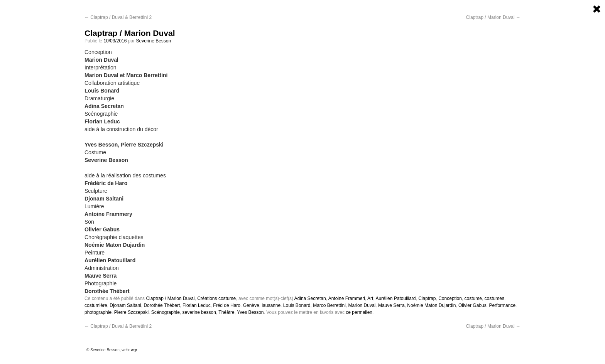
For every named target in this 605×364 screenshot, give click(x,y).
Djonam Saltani (125, 305)
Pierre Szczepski (131, 312)
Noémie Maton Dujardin (431, 305)
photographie (98, 312)
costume (473, 298)
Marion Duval (362, 305)
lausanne (271, 305)
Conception (450, 298)
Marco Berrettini (329, 305)
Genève (251, 305)
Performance (502, 305)
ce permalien (359, 312)
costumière (96, 305)
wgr (134, 350)
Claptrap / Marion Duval (493, 17)
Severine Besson (153, 41)
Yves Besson (250, 312)
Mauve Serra (391, 305)
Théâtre (226, 312)
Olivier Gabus (472, 305)
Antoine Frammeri (347, 298)
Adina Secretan (310, 298)
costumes (494, 298)
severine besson (199, 312)
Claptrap (427, 298)
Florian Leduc (197, 305)
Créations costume (216, 298)
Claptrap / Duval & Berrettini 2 (118, 17)
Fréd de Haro (227, 305)
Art (370, 298)
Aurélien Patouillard (395, 298)
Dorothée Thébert (162, 305)
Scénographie (166, 312)
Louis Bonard (297, 305)
